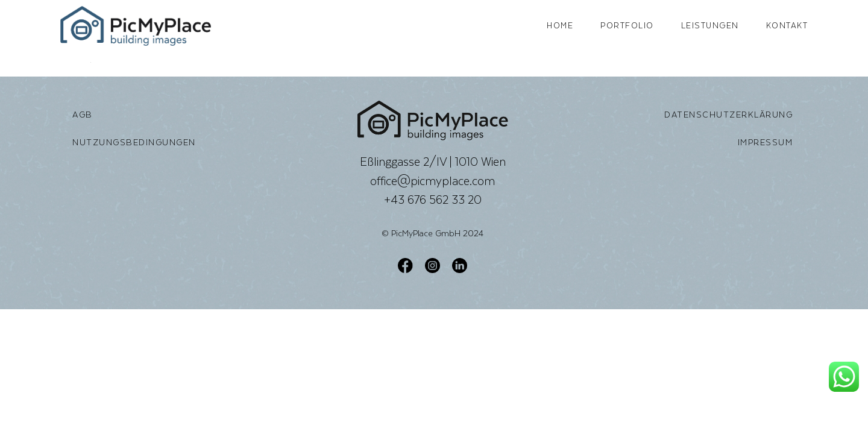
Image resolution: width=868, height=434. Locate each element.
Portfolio (627, 26)
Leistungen (710, 26)
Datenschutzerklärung (728, 115)
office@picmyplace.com (432, 181)
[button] (27, 407)
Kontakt (787, 26)
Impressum (766, 142)
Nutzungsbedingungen (134, 142)
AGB (83, 115)
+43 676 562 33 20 (433, 200)
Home (560, 26)
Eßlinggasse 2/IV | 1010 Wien (433, 162)
